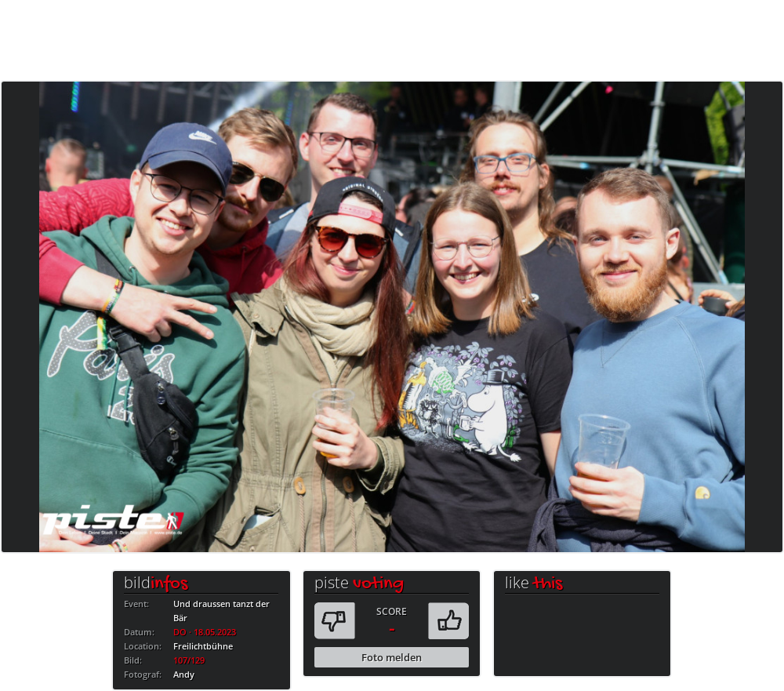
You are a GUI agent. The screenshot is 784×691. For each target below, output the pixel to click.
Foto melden (392, 657)
